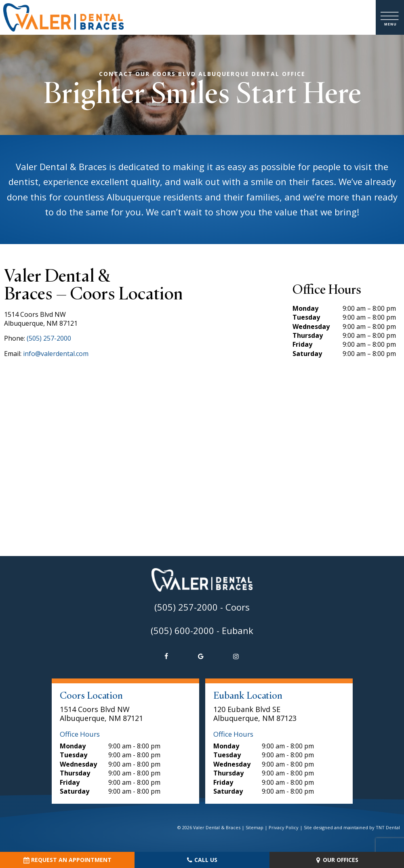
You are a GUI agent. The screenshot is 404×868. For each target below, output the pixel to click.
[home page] (63, 17)
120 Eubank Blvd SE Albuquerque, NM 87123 (255, 714)
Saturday (307, 354)
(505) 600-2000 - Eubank (202, 630)
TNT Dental (388, 827)
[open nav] (390, 18)
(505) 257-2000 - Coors (202, 607)
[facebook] (166, 656)
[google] (201, 656)
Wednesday (311, 327)
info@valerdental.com (56, 354)
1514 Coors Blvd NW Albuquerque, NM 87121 (101, 714)
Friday (302, 344)
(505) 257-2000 (49, 338)
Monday (305, 308)
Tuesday (306, 317)
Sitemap (255, 827)
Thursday (308, 335)
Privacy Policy (284, 827)
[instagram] (236, 656)
